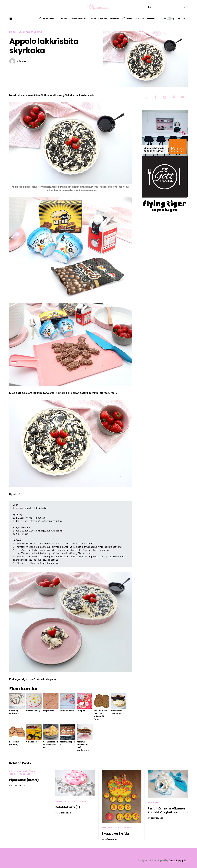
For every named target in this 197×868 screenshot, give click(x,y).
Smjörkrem (49, 711)
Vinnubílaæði (33, 742)
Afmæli (60, 801)
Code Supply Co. (178, 860)
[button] (11, 19)
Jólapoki (81, 711)
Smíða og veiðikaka (14, 712)
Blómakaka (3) (33, 711)
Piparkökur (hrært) (24, 780)
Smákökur (29, 771)
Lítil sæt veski (67, 711)
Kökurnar (15, 32)
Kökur (69, 801)
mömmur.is (23, 61)
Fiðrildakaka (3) (68, 807)
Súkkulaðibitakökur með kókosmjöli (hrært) (101, 715)
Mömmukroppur (67, 743)
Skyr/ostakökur (33, 32)
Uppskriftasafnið (20, 774)
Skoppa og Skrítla (115, 834)
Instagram (49, 679)
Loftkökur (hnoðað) (14, 743)
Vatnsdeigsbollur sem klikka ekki (50, 745)
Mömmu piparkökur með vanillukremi (83, 746)
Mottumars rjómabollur (117, 712)
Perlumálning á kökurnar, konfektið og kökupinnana (168, 810)
